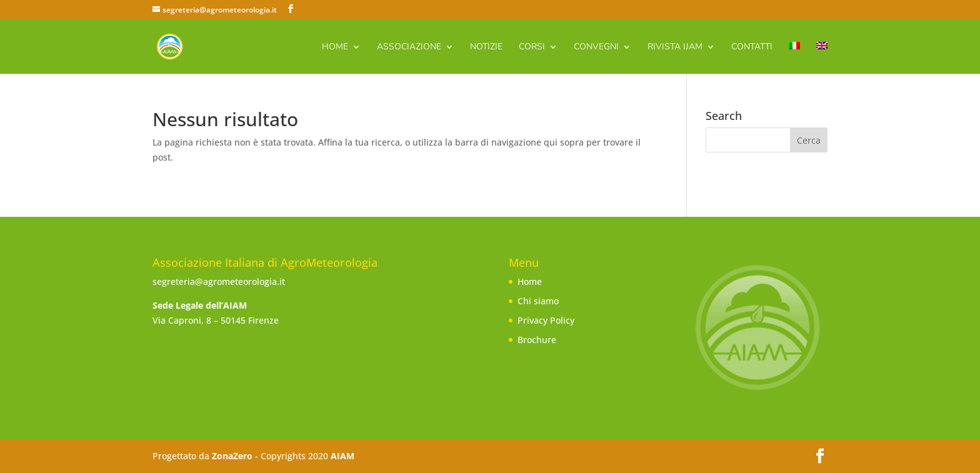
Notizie (486, 47)
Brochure (537, 340)
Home (335, 47)
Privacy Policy (546, 320)
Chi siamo (538, 301)
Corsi (532, 47)
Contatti (752, 47)
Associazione (409, 47)
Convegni (596, 47)
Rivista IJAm (675, 47)
